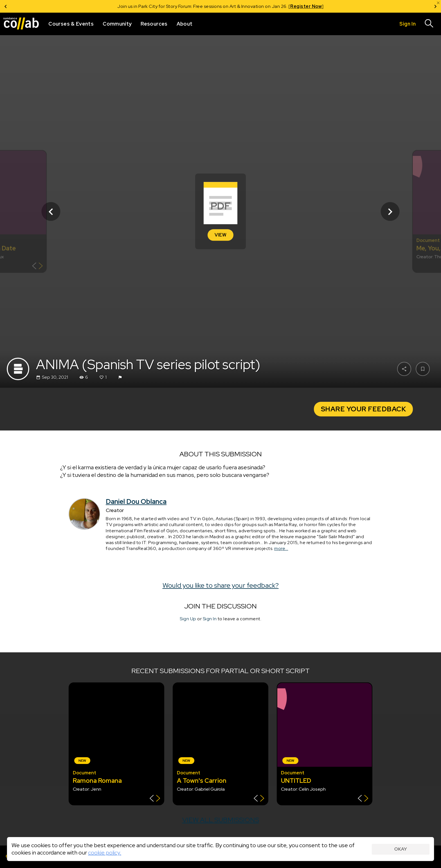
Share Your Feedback (364, 409)
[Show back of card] (38, 267)
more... (281, 549)
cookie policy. (105, 853)
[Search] (429, 24)
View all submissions (221, 820)
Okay (401, 849)
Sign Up (188, 619)
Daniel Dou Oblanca (136, 501)
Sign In (210, 619)
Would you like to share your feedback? (221, 585)
